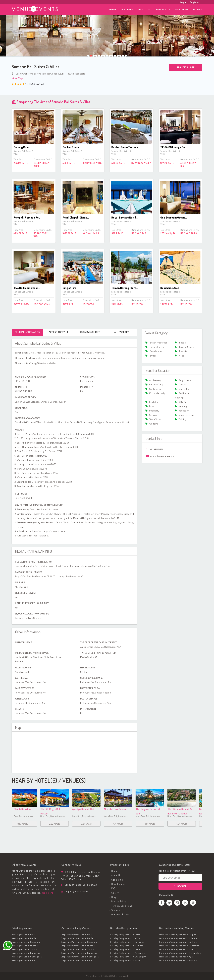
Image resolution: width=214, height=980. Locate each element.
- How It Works (117, 884)
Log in (183, 2)
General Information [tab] (27, 332)
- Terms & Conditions (121, 906)
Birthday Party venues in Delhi (125, 935)
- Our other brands (119, 915)
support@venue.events (76, 892)
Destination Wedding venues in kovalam (178, 960)
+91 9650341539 (73, 886)
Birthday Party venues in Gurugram (127, 942)
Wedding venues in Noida (24, 938)
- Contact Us (116, 880)
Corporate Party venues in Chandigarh (80, 957)
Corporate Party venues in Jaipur (77, 949)
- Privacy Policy (118, 902)
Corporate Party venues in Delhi (77, 935)
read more (47, 893)
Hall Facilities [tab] (121, 332)
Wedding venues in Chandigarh (27, 957)
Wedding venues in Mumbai (25, 946)
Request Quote (186, 67)
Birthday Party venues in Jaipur (126, 949)
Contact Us (162, 9)
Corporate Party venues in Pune (76, 960)
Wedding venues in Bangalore (26, 953)
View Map (17, 78)
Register (194, 2)
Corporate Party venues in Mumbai (78, 946)
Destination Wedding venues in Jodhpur (178, 942)
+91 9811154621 (90, 886)
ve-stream (182, 9)
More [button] (198, 9)
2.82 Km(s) (28, 824)
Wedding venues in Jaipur (24, 949)
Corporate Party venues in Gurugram (79, 942)
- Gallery (114, 893)
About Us (144, 9)
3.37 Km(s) (59, 824)
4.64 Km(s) (155, 824)
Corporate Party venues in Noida (77, 938)
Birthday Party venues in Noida (125, 938)
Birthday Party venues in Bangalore (127, 953)
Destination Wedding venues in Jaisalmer (179, 946)
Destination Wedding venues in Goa (176, 949)
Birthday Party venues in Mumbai (126, 946)
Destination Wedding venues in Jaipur (177, 935)
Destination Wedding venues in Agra (176, 957)
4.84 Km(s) (186, 824)
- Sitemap (115, 910)
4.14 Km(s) (91, 824)
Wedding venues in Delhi (24, 935)
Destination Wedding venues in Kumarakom (180, 953)
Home (113, 9)
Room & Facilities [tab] (90, 332)
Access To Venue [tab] (59, 332)
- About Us (115, 876)
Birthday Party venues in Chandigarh (128, 957)
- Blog (113, 897)
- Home (113, 871)
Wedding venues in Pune (23, 960)
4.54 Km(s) (123, 824)
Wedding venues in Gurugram (26, 942)
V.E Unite (127, 9)
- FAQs (113, 889)
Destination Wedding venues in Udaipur (178, 938)
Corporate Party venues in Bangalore (79, 953)
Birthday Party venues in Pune (125, 960)
